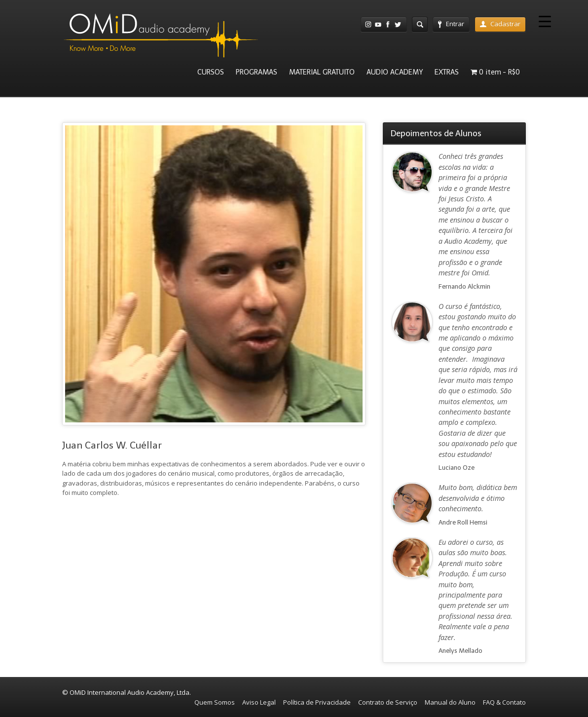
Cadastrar (500, 24)
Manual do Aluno (450, 702)
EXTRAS (447, 72)
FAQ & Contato (504, 702)
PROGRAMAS (257, 72)
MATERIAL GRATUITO (322, 72)
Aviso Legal (259, 702)
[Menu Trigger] (545, 21)
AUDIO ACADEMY (395, 72)
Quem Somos (215, 702)
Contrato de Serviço (388, 702)
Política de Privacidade (317, 702)
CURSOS (211, 72)
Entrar (451, 24)
